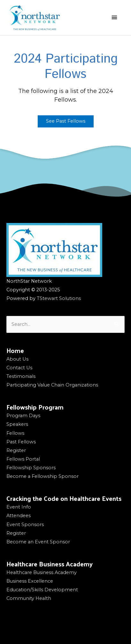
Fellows (15, 433)
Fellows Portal (23, 459)
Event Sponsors (25, 525)
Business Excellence (30, 581)
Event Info (19, 507)
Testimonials (21, 376)
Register (16, 450)
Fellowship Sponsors (31, 468)
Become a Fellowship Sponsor (42, 476)
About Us (17, 359)
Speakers (17, 424)
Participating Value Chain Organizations (52, 385)
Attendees (19, 516)
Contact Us (19, 368)
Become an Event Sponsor (38, 542)
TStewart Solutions (59, 298)
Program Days (23, 416)
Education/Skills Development (42, 590)
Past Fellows (21, 442)
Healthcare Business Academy (42, 572)
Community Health (29, 598)
